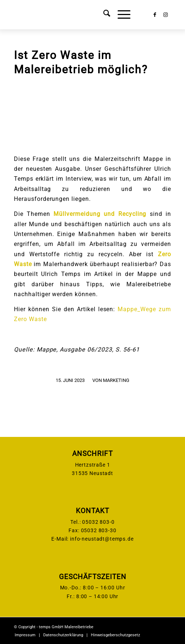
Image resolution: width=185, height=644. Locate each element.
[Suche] (103, 15)
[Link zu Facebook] (155, 15)
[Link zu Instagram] (166, 15)
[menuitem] (103, 15)
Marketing (116, 380)
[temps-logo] (77, 15)
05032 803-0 (98, 522)
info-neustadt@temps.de (102, 539)
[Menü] (120, 15)
